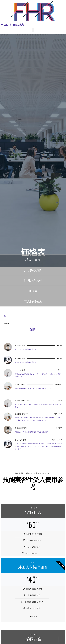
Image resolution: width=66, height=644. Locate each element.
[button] (33, 30)
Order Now (33, 616)
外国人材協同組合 (12, 25)
